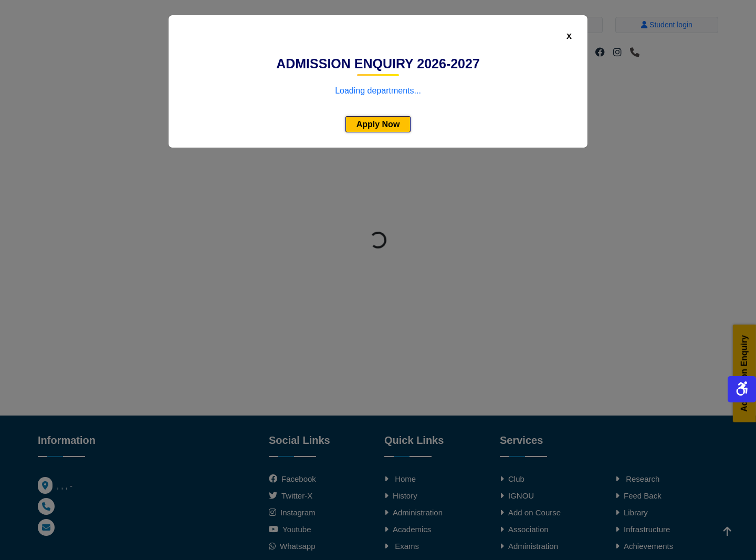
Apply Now (378, 124)
